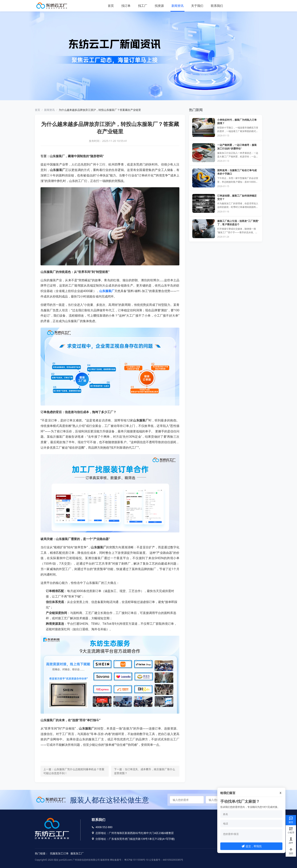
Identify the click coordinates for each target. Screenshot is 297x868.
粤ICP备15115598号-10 (136, 860)
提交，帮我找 (251, 846)
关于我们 (197, 6)
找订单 (126, 6)
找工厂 (143, 6)
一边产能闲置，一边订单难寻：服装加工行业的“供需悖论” (237, 147)
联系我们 (217, 6)
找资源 (159, 6)
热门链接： (41, 853)
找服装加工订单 (59, 853)
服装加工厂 (77, 853)
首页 (111, 6)
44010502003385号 (173, 860)
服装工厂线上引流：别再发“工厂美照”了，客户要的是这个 (238, 223)
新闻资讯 (177, 6)
